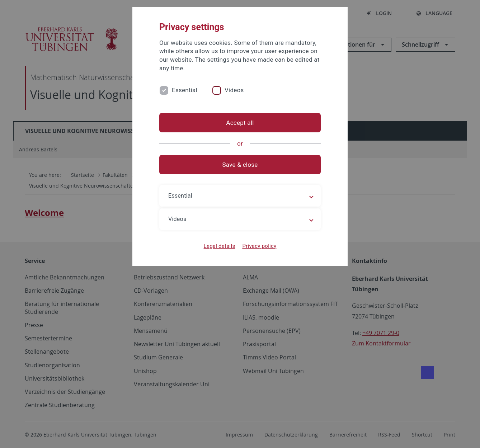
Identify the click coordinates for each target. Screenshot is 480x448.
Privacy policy (259, 246)
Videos (234, 90)
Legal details (220, 246)
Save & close (240, 165)
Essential (185, 90)
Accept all (240, 123)
